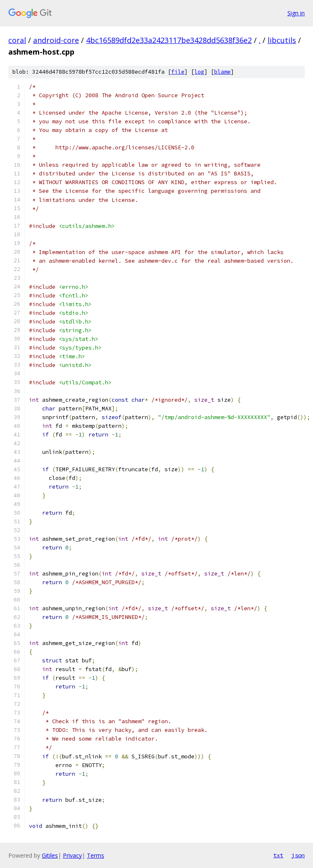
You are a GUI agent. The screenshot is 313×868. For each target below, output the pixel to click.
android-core (56, 40)
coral (17, 40)
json (298, 855)
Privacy (72, 855)
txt (278, 855)
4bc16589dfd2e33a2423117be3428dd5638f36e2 (169, 40)
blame (222, 72)
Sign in (296, 13)
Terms (96, 855)
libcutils (282, 40)
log (199, 72)
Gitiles (50, 855)
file (178, 72)
